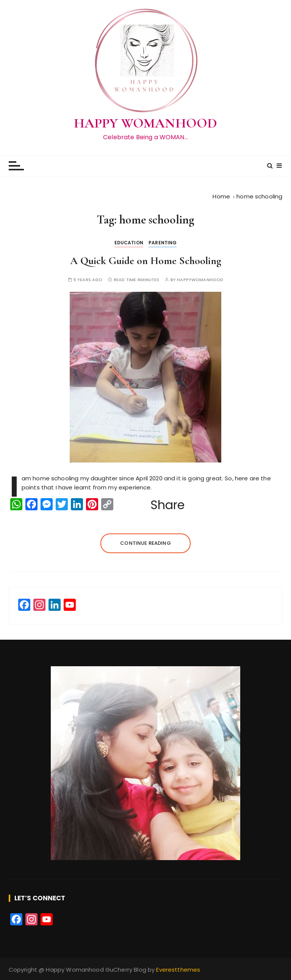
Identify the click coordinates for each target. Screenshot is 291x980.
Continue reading (145, 543)
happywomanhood (200, 280)
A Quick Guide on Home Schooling (146, 261)
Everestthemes (178, 970)
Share (168, 505)
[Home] (221, 196)
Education (129, 243)
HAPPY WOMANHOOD (145, 123)
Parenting (163, 243)
